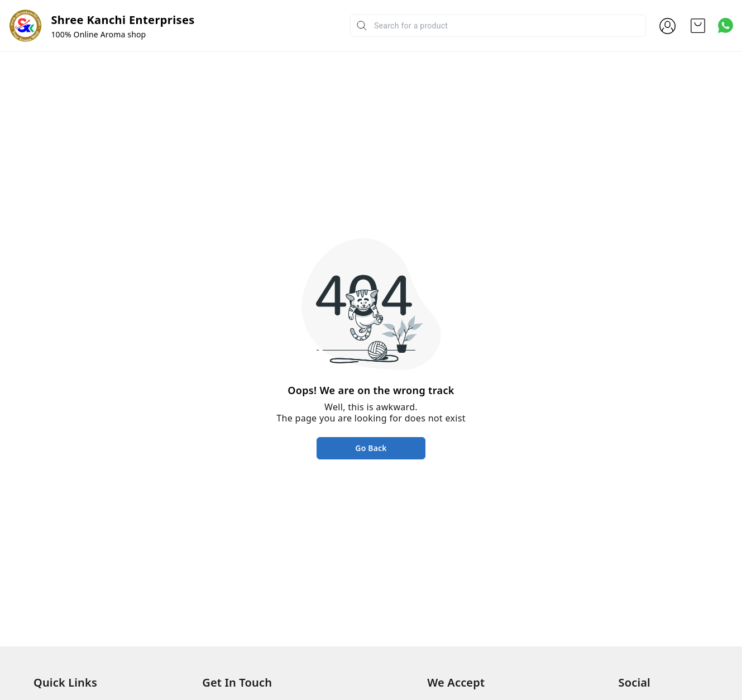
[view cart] (698, 26)
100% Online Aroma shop (98, 34)
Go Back (371, 448)
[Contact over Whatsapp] (726, 25)
